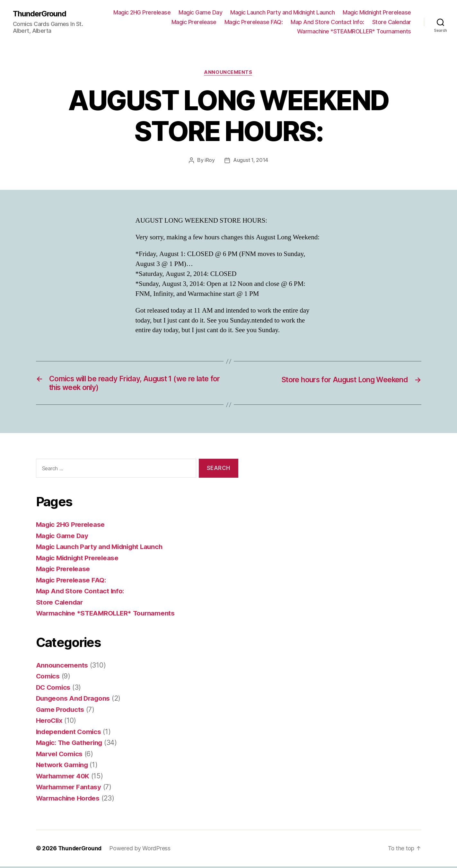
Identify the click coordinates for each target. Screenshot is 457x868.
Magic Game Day (200, 12)
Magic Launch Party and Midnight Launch (282, 12)
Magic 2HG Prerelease (142, 12)
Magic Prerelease (194, 22)
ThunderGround (40, 13)
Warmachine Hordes (69, 799)
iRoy (210, 161)
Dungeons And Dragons (74, 700)
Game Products (61, 711)
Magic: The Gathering (71, 744)
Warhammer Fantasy (69, 788)
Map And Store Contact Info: (327, 22)
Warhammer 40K (63, 777)
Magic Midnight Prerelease (377, 12)
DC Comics (54, 689)
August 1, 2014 (251, 161)
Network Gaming (63, 766)
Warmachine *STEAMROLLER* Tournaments (354, 31)
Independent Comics (69, 733)
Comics (48, 678)
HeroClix (50, 722)
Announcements (228, 73)
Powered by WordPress (141, 850)
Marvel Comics (60, 755)
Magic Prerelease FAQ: (254, 22)
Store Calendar (392, 22)
